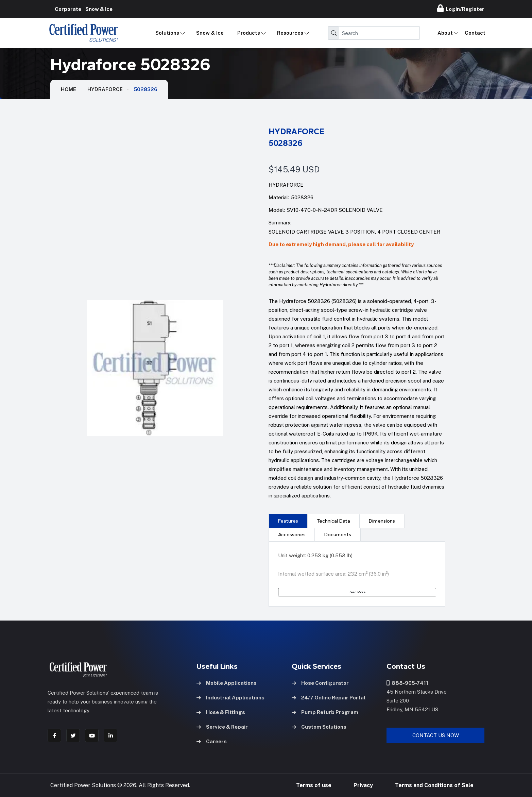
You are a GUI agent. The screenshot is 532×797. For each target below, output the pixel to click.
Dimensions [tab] (382, 521)
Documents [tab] (338, 535)
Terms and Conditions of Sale (434, 785)
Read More (357, 592)
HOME (68, 89)
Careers (212, 741)
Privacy (363, 785)
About (445, 33)
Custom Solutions (319, 726)
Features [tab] (288, 521)
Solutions (167, 33)
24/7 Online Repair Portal (329, 697)
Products (249, 33)
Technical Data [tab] (333, 521)
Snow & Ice (210, 33)
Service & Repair (222, 726)
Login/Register (461, 8)
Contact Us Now (436, 735)
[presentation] (288, 521)
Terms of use (314, 785)
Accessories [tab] (292, 535)
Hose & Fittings (221, 712)
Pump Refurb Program (325, 712)
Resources (290, 33)
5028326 (146, 89)
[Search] (379, 33)
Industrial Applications (230, 697)
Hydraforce (105, 89)
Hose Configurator (320, 683)
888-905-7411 (407, 683)
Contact (475, 33)
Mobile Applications (227, 683)
